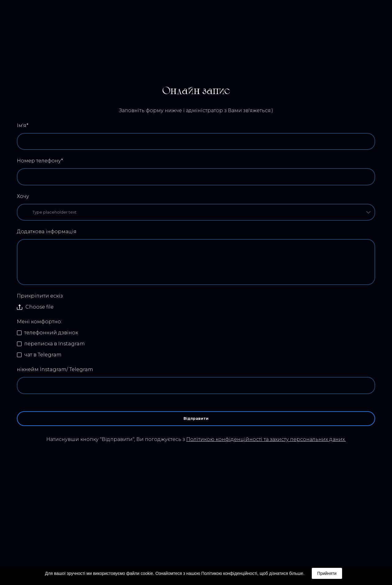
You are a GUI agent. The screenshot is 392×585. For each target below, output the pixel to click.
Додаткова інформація (47, 232)
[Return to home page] (27, 20)
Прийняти (327, 573)
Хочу (23, 196)
